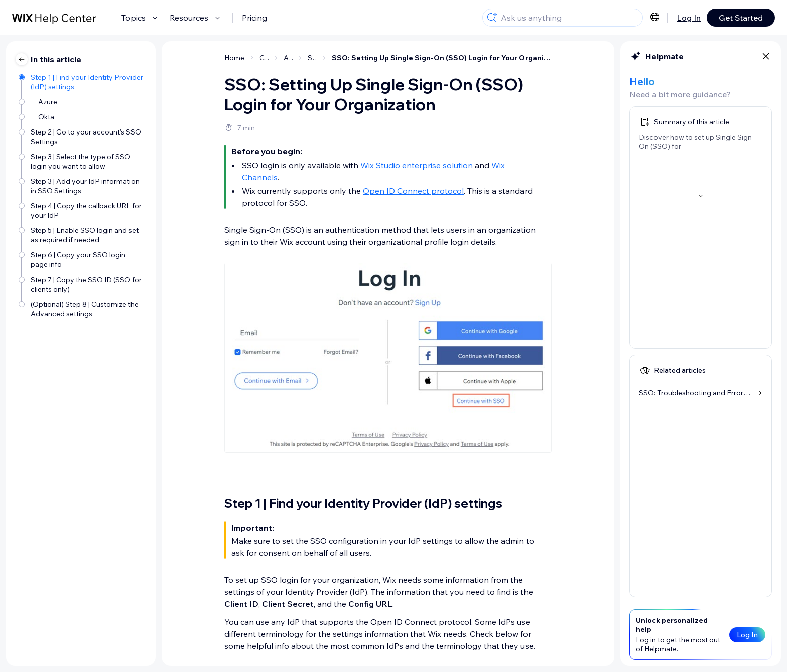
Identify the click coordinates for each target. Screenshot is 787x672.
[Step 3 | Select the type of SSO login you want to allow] (82, 161)
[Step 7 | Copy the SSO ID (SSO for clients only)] (82, 284)
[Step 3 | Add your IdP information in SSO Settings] (82, 185)
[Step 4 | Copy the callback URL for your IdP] (82, 210)
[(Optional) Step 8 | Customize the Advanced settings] (82, 308)
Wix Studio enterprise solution (417, 165)
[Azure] (82, 101)
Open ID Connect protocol (413, 191)
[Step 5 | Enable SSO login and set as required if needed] (82, 234)
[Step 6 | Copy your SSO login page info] (82, 259)
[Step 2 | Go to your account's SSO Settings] (82, 136)
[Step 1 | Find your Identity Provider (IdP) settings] (82, 81)
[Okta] (82, 116)
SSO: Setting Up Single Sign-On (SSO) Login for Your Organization (442, 58)
